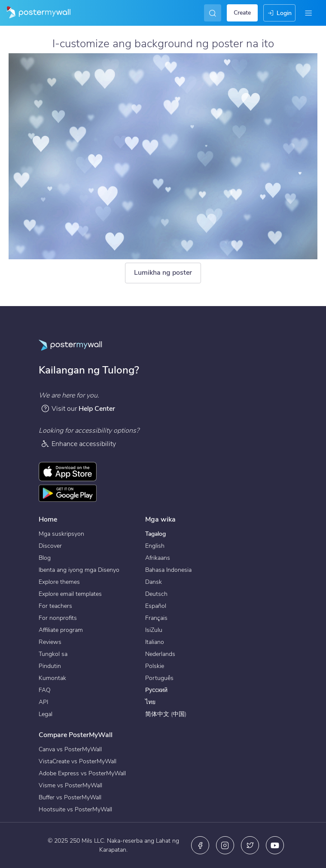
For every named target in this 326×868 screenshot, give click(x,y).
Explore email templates (70, 594)
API (43, 702)
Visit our (78, 408)
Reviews (50, 642)
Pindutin (50, 666)
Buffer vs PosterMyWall (70, 797)
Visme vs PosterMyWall (70, 785)
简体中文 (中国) (166, 714)
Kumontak (52, 678)
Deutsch (156, 594)
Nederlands (160, 654)
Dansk (154, 582)
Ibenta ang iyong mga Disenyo (79, 570)
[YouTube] (275, 845)
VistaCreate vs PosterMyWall (78, 761)
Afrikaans (158, 558)
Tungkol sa (53, 654)
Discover (50, 546)
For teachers (55, 606)
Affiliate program (61, 630)
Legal (46, 714)
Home (48, 519)
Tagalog (155, 534)
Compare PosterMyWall (76, 735)
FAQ (45, 690)
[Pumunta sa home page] (35, 13)
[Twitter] (250, 845)
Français (156, 618)
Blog (45, 558)
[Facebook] (200, 845)
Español (156, 606)
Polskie (155, 666)
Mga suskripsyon (61, 534)
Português (159, 678)
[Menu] (308, 13)
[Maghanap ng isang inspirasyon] (211, 13)
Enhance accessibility (78, 444)
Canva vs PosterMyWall (70, 749)
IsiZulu (154, 630)
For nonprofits (58, 618)
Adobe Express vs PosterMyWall (82, 773)
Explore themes (59, 582)
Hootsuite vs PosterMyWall (75, 809)
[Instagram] (225, 845)
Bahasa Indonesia (168, 570)
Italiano (155, 642)
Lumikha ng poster (163, 273)
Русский (156, 690)
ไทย (150, 702)
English (155, 546)
